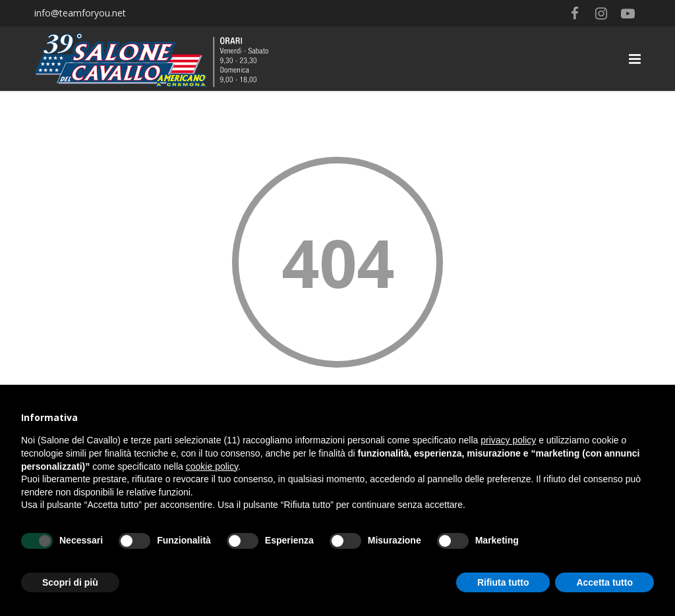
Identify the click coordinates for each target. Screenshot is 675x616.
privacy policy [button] (508, 440)
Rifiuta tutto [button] (503, 582)
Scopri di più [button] (70, 582)
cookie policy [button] (212, 466)
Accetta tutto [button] (604, 582)
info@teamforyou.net (80, 13)
